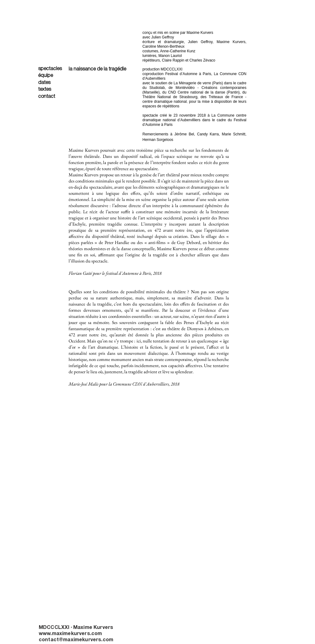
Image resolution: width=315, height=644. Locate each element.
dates (44, 83)
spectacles (50, 69)
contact (47, 97)
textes (45, 90)
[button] (100, 414)
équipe (46, 76)
